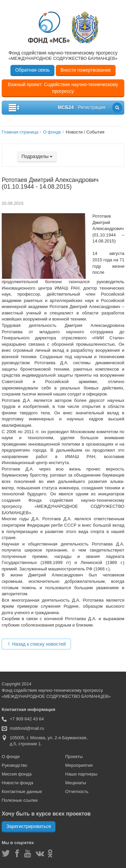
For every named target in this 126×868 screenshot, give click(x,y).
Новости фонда (17, 783)
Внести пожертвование (86, 70)
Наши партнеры (81, 774)
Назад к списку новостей (36, 644)
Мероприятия (79, 765)
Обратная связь (32, 70)
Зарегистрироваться (29, 826)
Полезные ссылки (20, 800)
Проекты (74, 757)
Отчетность (77, 791)
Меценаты (76, 783)
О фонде (52, 132)
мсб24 (66, 107)
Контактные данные (22, 791)
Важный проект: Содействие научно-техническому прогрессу (63, 88)
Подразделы (37, 156)
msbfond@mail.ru (27, 728)
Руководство (14, 765)
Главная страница (20, 132)
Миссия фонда (17, 774)
